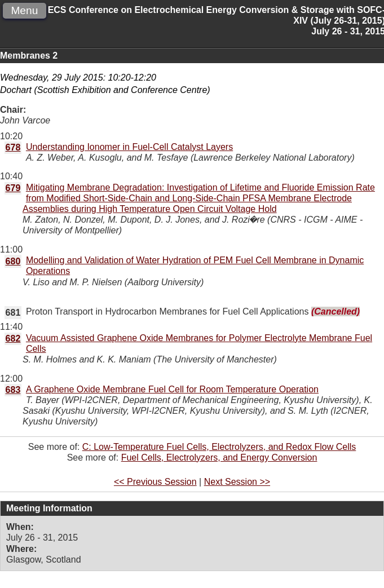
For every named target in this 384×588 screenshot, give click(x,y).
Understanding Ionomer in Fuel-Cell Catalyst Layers (129, 147)
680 (13, 261)
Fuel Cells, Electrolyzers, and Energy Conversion (219, 457)
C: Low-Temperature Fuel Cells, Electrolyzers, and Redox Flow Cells (219, 447)
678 (13, 147)
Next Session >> (237, 482)
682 (13, 339)
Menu (24, 10)
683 (13, 390)
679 (13, 188)
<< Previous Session (155, 482)
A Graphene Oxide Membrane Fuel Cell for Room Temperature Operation (172, 389)
